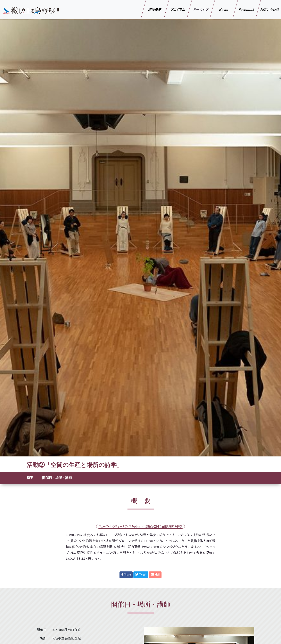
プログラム (178, 9)
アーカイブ (201, 9)
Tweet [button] (141, 575)
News (224, 9)
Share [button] (126, 575)
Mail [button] (155, 575)
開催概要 (155, 9)
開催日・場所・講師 (57, 478)
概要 (30, 478)
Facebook (247, 9)
